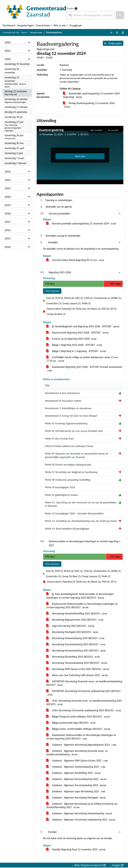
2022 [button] (8, 180)
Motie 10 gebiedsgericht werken (61, 495)
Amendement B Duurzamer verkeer (63, 401)
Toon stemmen (53, 291)
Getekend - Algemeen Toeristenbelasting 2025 (76, 767)
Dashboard (9, 25)
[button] (120, 15)
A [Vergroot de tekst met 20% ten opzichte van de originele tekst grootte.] (117, 32)
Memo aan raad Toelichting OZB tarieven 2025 (78, 676)
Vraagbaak (75, 25)
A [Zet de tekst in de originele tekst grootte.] (111, 32)
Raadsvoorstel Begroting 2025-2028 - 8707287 (78, 333)
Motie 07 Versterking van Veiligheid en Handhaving (71, 473)
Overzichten (43, 25)
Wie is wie (60, 25)
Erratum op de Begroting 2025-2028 (72, 339)
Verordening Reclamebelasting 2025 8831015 (76, 651)
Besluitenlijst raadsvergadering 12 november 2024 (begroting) (91, 95)
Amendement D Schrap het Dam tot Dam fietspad (71, 416)
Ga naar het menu (1, 2)
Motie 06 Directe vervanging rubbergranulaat (68, 465)
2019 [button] (8, 205)
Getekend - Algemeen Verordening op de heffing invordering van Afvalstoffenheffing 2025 (82, 806)
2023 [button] (8, 171)
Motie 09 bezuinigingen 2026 (60, 488)
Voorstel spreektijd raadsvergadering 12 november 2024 (82, 224)
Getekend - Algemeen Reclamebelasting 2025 (77, 779)
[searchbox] (90, 15)
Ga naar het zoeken (0, 2)
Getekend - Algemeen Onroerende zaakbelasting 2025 (81, 820)
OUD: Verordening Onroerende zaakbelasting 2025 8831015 (84, 711)
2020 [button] (8, 197)
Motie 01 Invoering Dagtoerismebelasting (66, 424)
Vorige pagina (113, 43)
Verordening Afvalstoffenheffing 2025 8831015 (77, 614)
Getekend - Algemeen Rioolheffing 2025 (74, 773)
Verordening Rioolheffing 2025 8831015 (74, 657)
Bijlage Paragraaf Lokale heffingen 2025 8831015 (79, 717)
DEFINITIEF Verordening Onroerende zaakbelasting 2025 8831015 (83, 693)
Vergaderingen (25, 25)
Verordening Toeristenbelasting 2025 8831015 (77, 663)
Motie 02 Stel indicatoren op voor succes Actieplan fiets (74, 431)
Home (24, 32)
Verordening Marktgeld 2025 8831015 (73, 632)
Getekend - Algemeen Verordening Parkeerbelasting (80, 814)
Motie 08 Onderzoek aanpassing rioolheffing (68, 480)
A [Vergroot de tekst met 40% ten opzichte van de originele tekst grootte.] (123, 33)
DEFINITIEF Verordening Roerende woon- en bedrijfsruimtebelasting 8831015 (84, 684)
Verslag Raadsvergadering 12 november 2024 (89, 105)
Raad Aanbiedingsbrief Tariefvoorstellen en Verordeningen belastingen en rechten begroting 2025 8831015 (80, 596)
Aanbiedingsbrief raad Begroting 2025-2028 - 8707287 (83, 327)
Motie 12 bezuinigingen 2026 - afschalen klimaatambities (74, 514)
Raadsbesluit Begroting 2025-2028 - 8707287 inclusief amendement (84, 369)
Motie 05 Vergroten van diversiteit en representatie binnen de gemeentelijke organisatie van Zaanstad (77, 456)
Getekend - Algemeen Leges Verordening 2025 (76, 792)
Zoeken (70, 8)
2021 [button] (8, 188)
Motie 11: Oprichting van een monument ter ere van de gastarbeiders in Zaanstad (81, 504)
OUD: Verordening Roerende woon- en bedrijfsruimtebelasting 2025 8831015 (84, 703)
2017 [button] (8, 222)
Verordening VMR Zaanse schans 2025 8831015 (78, 669)
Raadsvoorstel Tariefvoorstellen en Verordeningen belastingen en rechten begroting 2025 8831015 (82, 606)
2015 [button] (8, 238)
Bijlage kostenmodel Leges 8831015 (71, 723)
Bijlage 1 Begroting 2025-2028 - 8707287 (75, 345)
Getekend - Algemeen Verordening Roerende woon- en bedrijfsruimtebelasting (77, 753)
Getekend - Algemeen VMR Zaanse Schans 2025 (77, 761)
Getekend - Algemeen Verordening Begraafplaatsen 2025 (82, 745)
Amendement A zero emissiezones (62, 393)
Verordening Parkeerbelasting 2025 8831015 (76, 639)
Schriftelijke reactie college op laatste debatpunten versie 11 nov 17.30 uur (82, 359)
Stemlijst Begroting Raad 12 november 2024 (76, 850)
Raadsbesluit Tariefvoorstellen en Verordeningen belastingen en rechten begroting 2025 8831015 (81, 737)
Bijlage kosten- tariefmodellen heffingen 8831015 (79, 729)
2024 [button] (8, 59)
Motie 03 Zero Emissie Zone (59, 439)
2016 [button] (8, 230)
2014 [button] (8, 247)
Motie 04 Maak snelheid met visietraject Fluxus (69, 446)
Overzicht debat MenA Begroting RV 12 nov (76, 260)
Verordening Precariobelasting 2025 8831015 (76, 645)
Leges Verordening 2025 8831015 (71, 626)
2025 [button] (8, 51)
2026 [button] (8, 42)
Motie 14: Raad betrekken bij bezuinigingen (67, 529)
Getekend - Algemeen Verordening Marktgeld (76, 798)
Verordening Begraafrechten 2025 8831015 (75, 620)
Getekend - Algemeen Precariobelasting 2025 (77, 786)
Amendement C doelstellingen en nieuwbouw (68, 408)
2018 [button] (8, 213)
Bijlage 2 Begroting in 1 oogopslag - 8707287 (77, 351)
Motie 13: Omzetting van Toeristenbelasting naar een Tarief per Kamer (81, 521)
